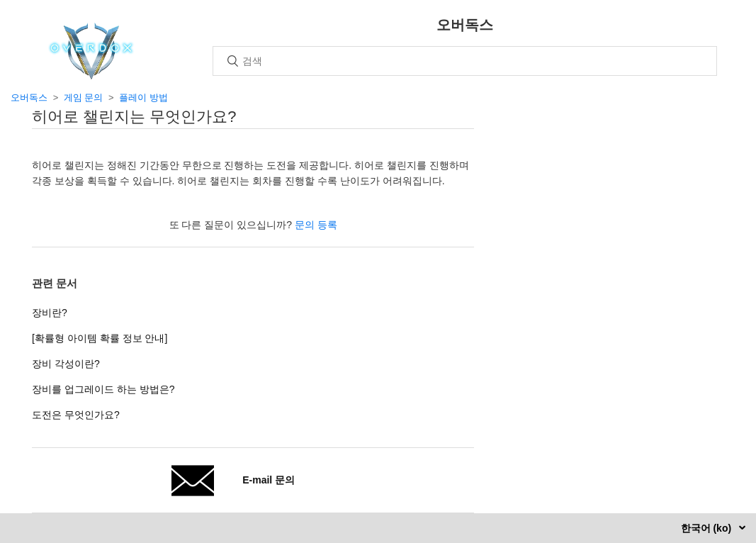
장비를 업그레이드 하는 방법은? (103, 389)
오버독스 (29, 97)
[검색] (465, 61)
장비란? (50, 313)
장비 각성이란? (66, 364)
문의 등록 (316, 225)
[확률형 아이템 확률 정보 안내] (100, 338)
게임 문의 (84, 97)
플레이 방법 (143, 97)
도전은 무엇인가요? (76, 415)
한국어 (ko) (707, 528)
